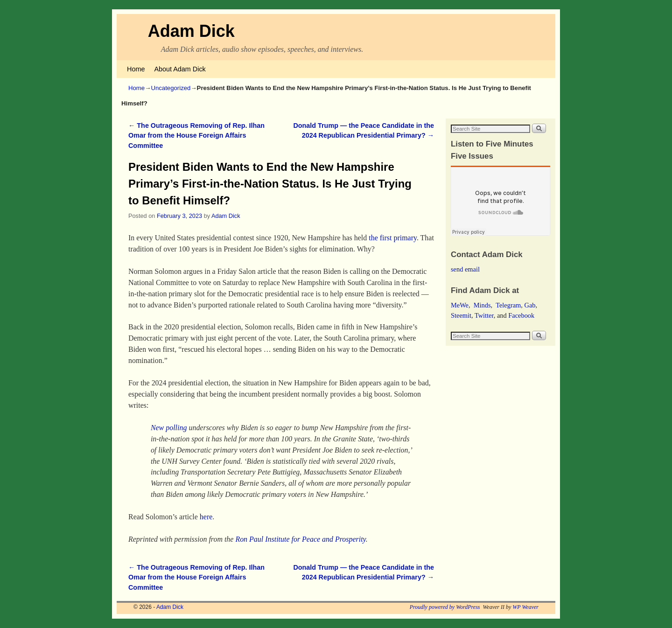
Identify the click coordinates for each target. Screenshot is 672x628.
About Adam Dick (180, 69)
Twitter (484, 315)
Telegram (508, 305)
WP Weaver (525, 607)
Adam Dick (191, 31)
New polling (169, 428)
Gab (530, 305)
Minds (482, 305)
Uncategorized (171, 88)
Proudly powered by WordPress (445, 607)
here (206, 517)
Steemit (461, 315)
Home (136, 69)
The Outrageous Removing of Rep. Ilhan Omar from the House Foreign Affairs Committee (196, 136)
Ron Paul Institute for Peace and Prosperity (300, 539)
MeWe (460, 305)
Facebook (521, 315)
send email (465, 269)
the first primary (393, 238)
